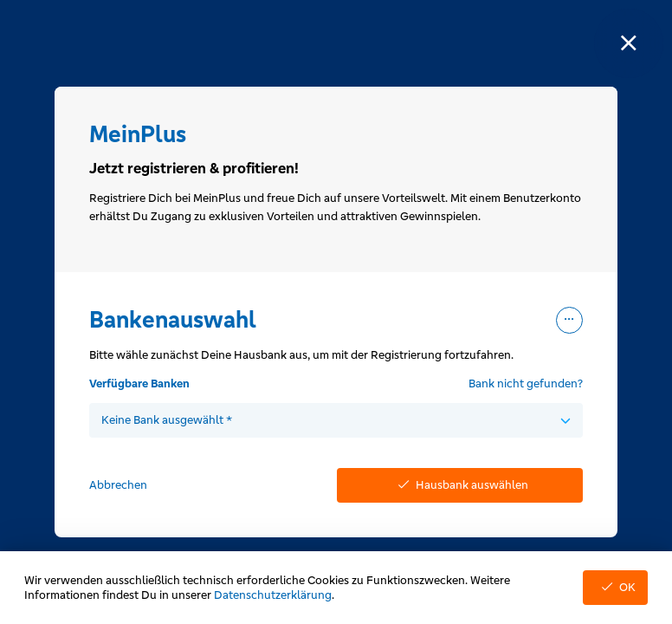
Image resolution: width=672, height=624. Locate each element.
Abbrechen (118, 485)
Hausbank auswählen (460, 485)
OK (615, 587)
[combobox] (336, 420)
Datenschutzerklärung (273, 595)
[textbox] (336, 420)
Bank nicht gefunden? (526, 383)
